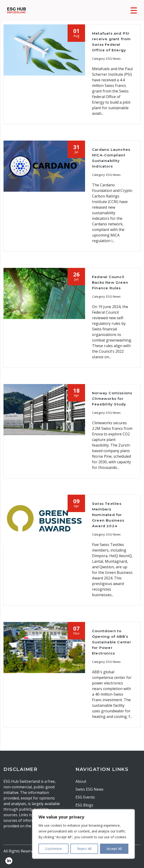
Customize (53, 849)
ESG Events (85, 797)
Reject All (84, 849)
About (81, 781)
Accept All (114, 849)
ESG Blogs (84, 805)
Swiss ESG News (89, 789)
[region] (83, 834)
